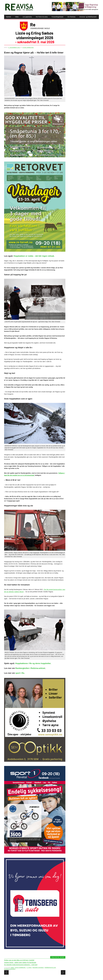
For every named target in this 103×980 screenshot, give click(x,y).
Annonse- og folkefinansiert (88, 17)
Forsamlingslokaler (57, 17)
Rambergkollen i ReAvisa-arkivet (30, 668)
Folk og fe (55, 957)
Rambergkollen (50, 968)
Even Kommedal (20, 968)
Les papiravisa (27, 17)
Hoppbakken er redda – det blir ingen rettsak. (34, 256)
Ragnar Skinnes (38, 968)
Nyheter (9, 17)
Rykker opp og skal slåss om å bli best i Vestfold (19, 960)
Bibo (12, 968)
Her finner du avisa (42, 17)
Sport (62, 957)
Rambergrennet (10, 969)
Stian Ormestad (28, 47)
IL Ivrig (29, 968)
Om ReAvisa (71, 17)
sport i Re (20, 673)
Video (17, 17)
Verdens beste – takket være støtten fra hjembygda (20, 962)
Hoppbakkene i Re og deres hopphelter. (33, 663)
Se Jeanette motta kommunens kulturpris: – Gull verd (21, 965)
